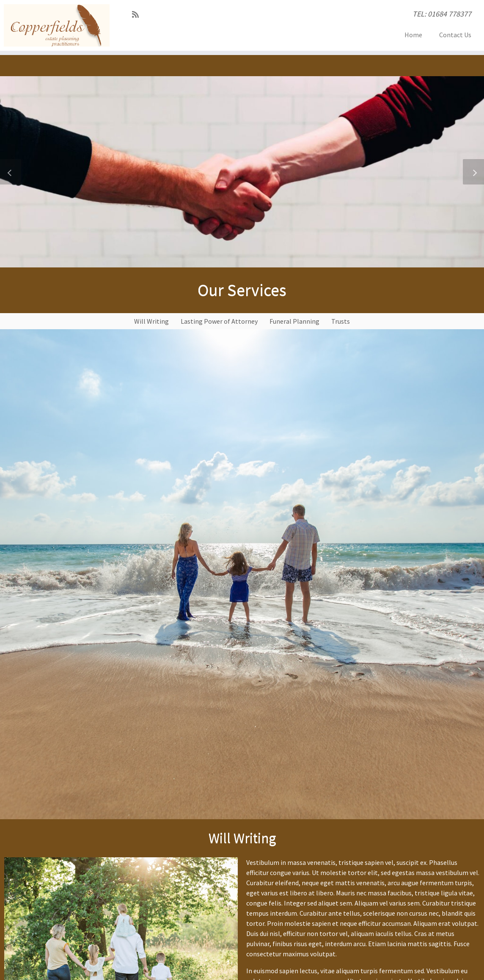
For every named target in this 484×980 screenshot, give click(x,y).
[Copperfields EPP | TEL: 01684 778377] (57, 25)
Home (413, 35)
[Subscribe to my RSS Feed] (138, 15)
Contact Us (455, 35)
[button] (11, 172)
